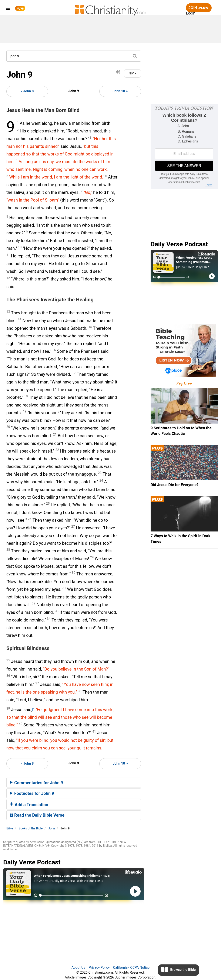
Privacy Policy (99, 968)
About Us (78, 968)
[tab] (74, 783)
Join (199, 8)
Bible (10, 828)
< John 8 (27, 91)
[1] (34, 710)
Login (191, 13)
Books (31, 828)
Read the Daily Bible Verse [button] (37, 815)
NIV (133, 73)
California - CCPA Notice (131, 968)
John (52, 828)
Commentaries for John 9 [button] (36, 783)
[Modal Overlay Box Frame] (184, 147)
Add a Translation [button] (29, 805)
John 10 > (120, 91)
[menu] (8, 9)
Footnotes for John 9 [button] (32, 793)
